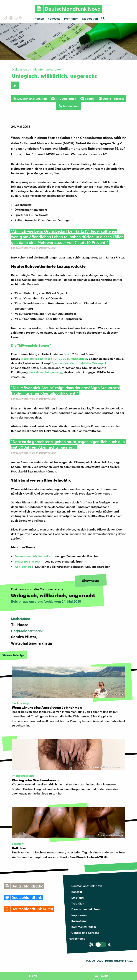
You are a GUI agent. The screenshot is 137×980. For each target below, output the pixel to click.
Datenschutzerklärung (86, 909)
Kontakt (77, 892)
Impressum (79, 915)
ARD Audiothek (64, 99)
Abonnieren (69, 106)
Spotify (87, 99)
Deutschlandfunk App (30, 99)
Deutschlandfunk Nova (87, 886)
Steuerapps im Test (27, 561)
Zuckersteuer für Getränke (32, 556)
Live (35, 976)
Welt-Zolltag (23, 567)
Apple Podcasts (111, 99)
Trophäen (78, 903)
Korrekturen (79, 921)
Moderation (90, 18)
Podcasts (54, 18)
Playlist (103, 976)
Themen (39, 18)
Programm (71, 18)
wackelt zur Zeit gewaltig (45, 372)
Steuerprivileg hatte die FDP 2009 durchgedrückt (54, 359)
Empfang (78, 897)
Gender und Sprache (85, 933)
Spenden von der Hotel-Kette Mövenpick (79, 363)
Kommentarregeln (84, 927)
